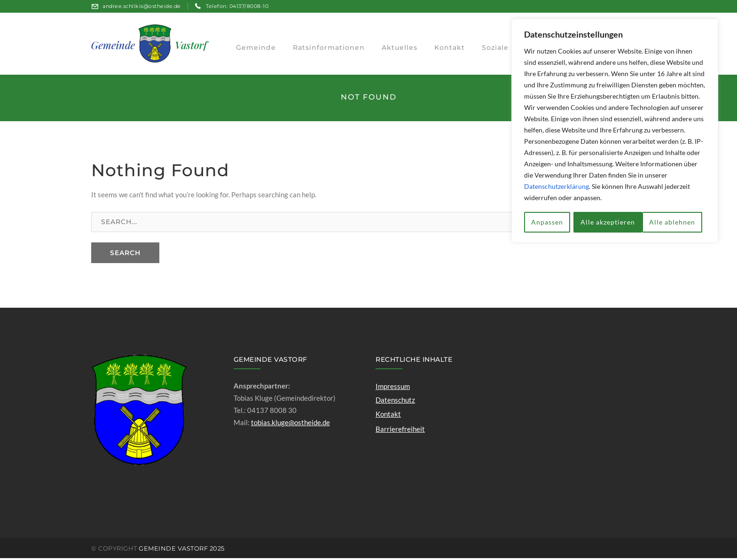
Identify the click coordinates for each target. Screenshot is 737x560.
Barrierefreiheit (400, 430)
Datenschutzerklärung (557, 186)
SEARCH (125, 254)
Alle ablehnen (604, 221)
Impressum (393, 388)
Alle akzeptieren (671, 221)
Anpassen (547, 221)
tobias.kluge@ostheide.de (290, 424)
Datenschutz (395, 402)
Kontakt (388, 415)
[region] (615, 130)
